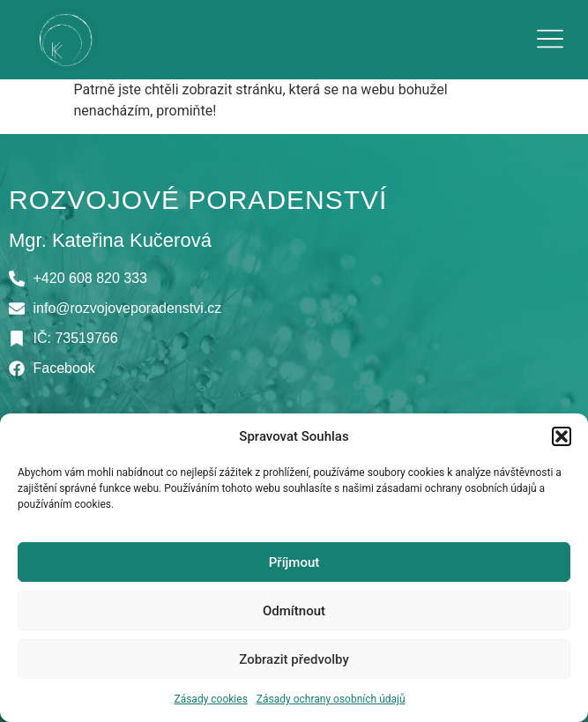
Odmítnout (294, 611)
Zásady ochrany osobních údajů (331, 699)
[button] (562, 436)
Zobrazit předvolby (294, 659)
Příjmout (294, 562)
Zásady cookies (210, 699)
